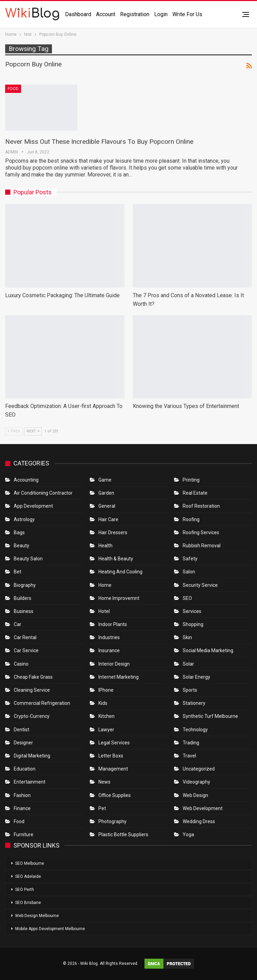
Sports (190, 690)
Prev (14, 431)
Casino (21, 664)
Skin (187, 637)
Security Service (200, 585)
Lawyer (106, 730)
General (107, 506)
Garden (106, 493)
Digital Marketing (32, 756)
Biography (25, 585)
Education (25, 769)
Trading (191, 743)
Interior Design (114, 664)
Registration (135, 14)
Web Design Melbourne (37, 916)
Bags (19, 532)
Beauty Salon (28, 559)
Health (105, 546)
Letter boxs (111, 756)
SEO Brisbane (28, 903)
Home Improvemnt (119, 598)
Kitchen (106, 716)
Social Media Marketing (208, 650)
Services (192, 611)
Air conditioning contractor (43, 493)
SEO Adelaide (28, 876)
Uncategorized (199, 769)
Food (13, 89)
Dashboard (78, 14)
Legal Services (114, 743)
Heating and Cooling (120, 572)
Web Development (203, 808)
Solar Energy (196, 677)
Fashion (22, 795)
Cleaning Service (32, 690)
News (104, 782)
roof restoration (201, 506)
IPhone (106, 690)
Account (106, 14)
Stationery (194, 703)
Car (18, 624)
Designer (23, 743)
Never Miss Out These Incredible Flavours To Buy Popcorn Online (99, 142)
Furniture (24, 834)
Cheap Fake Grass (33, 677)
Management (113, 769)
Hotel (104, 611)
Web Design (195, 795)
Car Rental (25, 637)
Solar (188, 664)
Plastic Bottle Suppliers (123, 834)
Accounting (26, 480)
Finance (22, 808)
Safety (190, 559)
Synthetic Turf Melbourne (210, 716)
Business (24, 611)
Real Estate (195, 493)
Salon (189, 572)
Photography (113, 821)
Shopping (193, 624)
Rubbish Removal (202, 546)
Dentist (22, 730)
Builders (23, 598)
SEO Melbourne (30, 863)
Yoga (188, 834)
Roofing (191, 519)
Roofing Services (201, 532)
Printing (191, 480)
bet (18, 572)
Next (33, 431)
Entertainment (30, 782)
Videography (196, 782)
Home (105, 585)
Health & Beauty (116, 559)
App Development (33, 506)
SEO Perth (25, 890)
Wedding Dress (199, 821)
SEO (187, 598)
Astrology (24, 519)
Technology (195, 730)
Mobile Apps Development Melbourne (50, 929)
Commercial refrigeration (42, 703)
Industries (109, 637)
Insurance (109, 650)
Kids (103, 703)
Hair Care (108, 519)
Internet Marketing (119, 677)
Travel (189, 756)
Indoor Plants (113, 624)
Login (161, 14)
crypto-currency (32, 716)
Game (105, 480)
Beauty (22, 546)
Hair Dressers (113, 532)
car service (26, 650)
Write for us (187, 14)
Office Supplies (115, 795)
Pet (102, 808)
